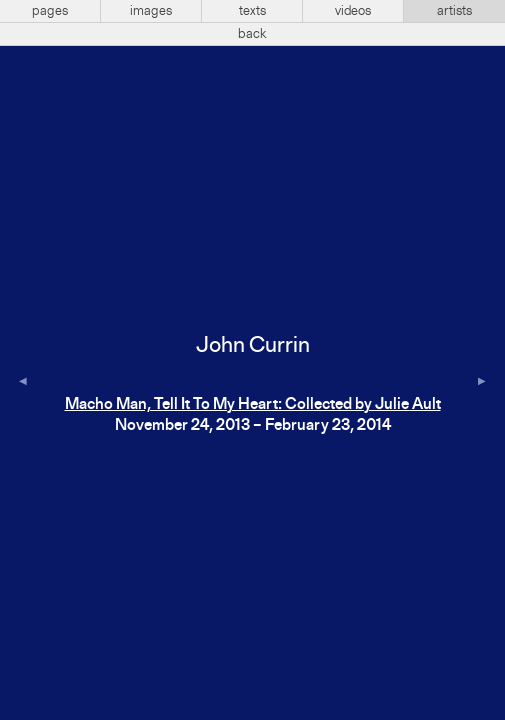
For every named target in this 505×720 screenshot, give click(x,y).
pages (50, 11)
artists (454, 11)
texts (252, 11)
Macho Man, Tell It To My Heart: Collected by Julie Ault (253, 405)
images (151, 11)
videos (353, 11)
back (252, 34)
